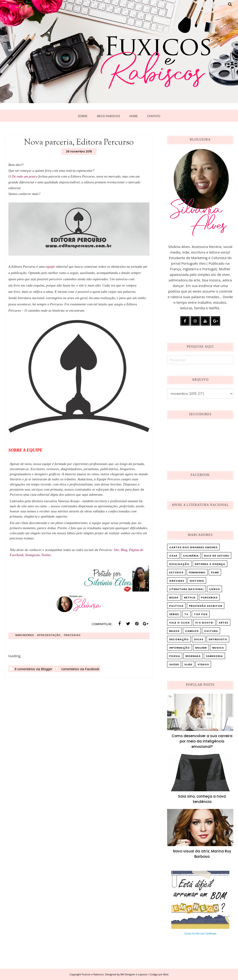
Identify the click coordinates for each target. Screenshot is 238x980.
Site (116, 550)
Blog (124, 550)
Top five (201, 614)
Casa (173, 556)
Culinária (191, 556)
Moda (174, 597)
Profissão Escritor (206, 606)
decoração (179, 639)
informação (180, 648)
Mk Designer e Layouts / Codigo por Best (144, 974)
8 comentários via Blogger (31, 672)
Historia (197, 581)
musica (218, 648)
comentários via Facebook (77, 672)
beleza (174, 631)
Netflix (190, 597)
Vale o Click (180, 623)
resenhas (193, 656)
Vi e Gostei (204, 623)
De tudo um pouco (25, 176)
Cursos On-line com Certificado (200, 934)
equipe (50, 267)
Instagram (33, 555)
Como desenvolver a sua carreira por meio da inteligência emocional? (202, 741)
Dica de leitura (217, 556)
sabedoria (214, 656)
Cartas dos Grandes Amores (193, 547)
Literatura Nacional (187, 589)
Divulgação (179, 564)
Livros (215, 589)
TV (186, 614)
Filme (215, 572)
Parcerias (72, 638)
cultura (211, 631)
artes (223, 623)
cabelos (192, 631)
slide (188, 664)
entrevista (218, 639)
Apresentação (49, 638)
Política (176, 606)
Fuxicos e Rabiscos (93, 974)
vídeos (203, 664)
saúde (174, 664)
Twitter (46, 555)
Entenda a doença (210, 564)
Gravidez (177, 581)
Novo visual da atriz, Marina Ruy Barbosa (202, 854)
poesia (175, 656)
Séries (174, 614)
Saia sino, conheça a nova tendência (202, 799)
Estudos (176, 572)
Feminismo (197, 572)
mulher (201, 648)
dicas (199, 639)
